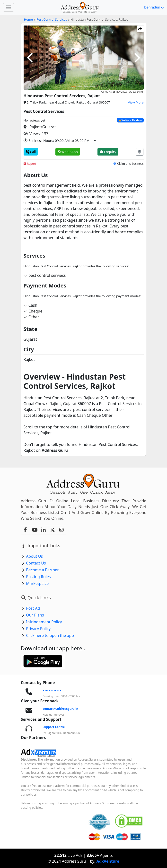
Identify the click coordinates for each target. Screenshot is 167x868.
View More (136, 102)
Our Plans (35, 615)
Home (28, 19)
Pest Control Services (52, 19)
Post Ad (33, 608)
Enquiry (108, 152)
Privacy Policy (38, 629)
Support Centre (54, 727)
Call (31, 152)
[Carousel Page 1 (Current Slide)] (74, 87)
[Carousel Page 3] (86, 87)
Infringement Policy (44, 622)
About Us (34, 556)
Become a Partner (42, 570)
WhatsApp (68, 152)
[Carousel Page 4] (92, 87)
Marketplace (37, 583)
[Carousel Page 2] (80, 87)
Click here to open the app (50, 635)
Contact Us (36, 563)
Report (30, 164)
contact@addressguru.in (61, 709)
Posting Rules (38, 577)
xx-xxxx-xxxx (52, 690)
